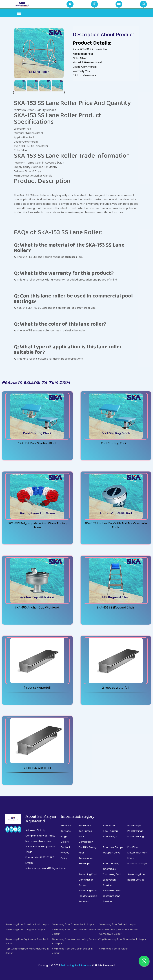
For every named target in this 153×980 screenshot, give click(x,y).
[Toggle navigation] (19, 14)
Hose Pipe (85, 863)
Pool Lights (85, 826)
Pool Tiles (133, 847)
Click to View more (85, 75)
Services (66, 831)
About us (66, 826)
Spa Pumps (85, 831)
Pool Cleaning (136, 836)
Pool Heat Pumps (113, 847)
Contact (65, 847)
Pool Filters (109, 826)
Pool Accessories (86, 855)
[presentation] (13, 92)
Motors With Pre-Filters (137, 855)
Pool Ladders (111, 831)
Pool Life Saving (88, 847)
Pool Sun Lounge (137, 863)
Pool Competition (86, 839)
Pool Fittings (110, 836)
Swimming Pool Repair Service (136, 877)
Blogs (64, 836)
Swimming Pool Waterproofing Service (112, 896)
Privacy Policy (65, 855)
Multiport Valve (112, 853)
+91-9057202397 (44, 857)
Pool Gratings (135, 831)
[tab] (20, 86)
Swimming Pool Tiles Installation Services (88, 896)
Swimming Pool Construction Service (88, 880)
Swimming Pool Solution (76, 965)
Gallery (65, 842)
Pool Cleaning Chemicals (111, 866)
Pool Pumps (134, 826)
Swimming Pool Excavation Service (112, 880)
